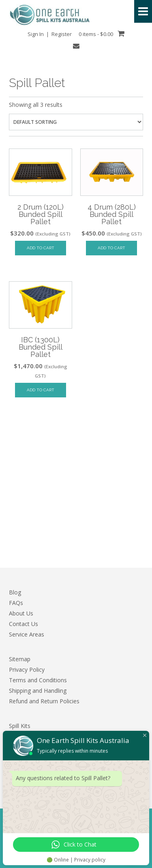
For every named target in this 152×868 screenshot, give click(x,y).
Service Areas (27, 634)
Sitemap (20, 659)
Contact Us (24, 624)
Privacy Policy (27, 670)
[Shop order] (76, 122)
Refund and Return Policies (44, 701)
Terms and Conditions (38, 680)
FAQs (16, 603)
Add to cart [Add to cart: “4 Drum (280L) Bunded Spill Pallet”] (111, 248)
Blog (15, 592)
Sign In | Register (50, 34)
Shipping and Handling (38, 691)
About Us (21, 613)
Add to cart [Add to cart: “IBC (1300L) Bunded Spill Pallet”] (41, 390)
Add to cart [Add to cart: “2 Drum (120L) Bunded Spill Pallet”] (41, 248)
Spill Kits (20, 726)
